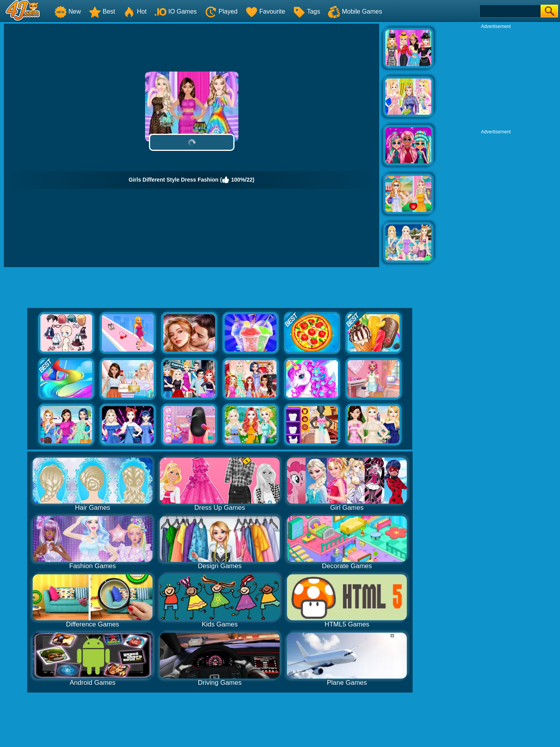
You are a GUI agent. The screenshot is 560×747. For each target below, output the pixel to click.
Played (221, 11)
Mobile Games (355, 11)
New (68, 11)
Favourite (265, 11)
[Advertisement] (496, 78)
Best (102, 11)
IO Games (176, 11)
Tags (306, 11)
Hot (135, 11)
